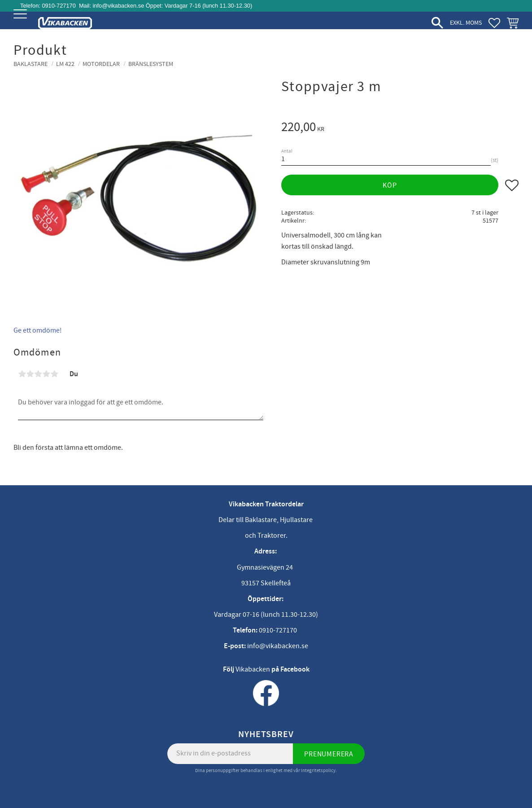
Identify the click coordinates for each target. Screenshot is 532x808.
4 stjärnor (46, 374)
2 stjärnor (30, 374)
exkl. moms (466, 23)
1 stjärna (22, 374)
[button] (21, 21)
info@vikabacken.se (119, 6)
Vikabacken (253, 669)
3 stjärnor (38, 374)
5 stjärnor (54, 374)
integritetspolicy (318, 771)
